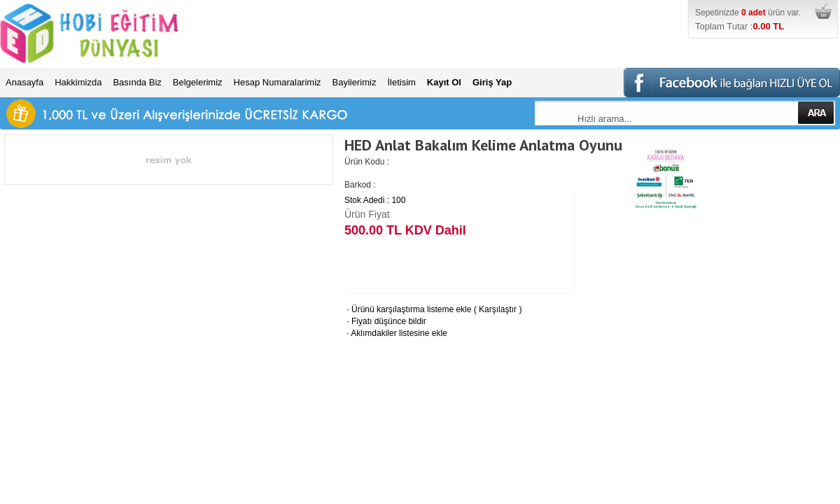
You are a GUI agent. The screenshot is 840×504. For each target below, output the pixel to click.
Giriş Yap (492, 82)
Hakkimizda (78, 82)
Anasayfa (24, 82)
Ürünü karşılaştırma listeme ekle (408, 309)
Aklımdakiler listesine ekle (396, 333)
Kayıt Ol (444, 82)
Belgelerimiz (198, 82)
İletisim (401, 82)
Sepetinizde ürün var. (766, 20)
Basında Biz (137, 82)
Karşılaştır (498, 309)
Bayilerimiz (355, 82)
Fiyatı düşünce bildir (385, 321)
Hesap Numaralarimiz (278, 82)
